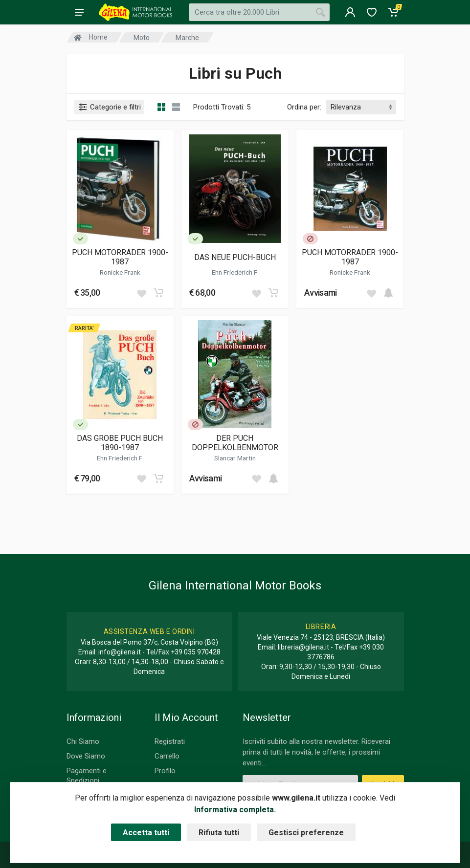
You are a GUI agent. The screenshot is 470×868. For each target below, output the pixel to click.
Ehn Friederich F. (235, 272)
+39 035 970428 (196, 652)
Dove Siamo (86, 756)
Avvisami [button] (320, 293)
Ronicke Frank (120, 272)
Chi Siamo (83, 741)
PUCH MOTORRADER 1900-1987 (120, 257)
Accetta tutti (146, 833)
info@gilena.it (120, 652)
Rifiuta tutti (219, 833)
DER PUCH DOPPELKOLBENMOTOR (235, 443)
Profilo (165, 771)
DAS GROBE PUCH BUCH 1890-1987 (120, 443)
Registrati (170, 741)
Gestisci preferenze (306, 833)
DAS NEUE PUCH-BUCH (235, 257)
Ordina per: (304, 107)
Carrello (167, 756)
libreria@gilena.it (303, 647)
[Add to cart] (158, 293)
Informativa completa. (235, 810)
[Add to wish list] (141, 293)
